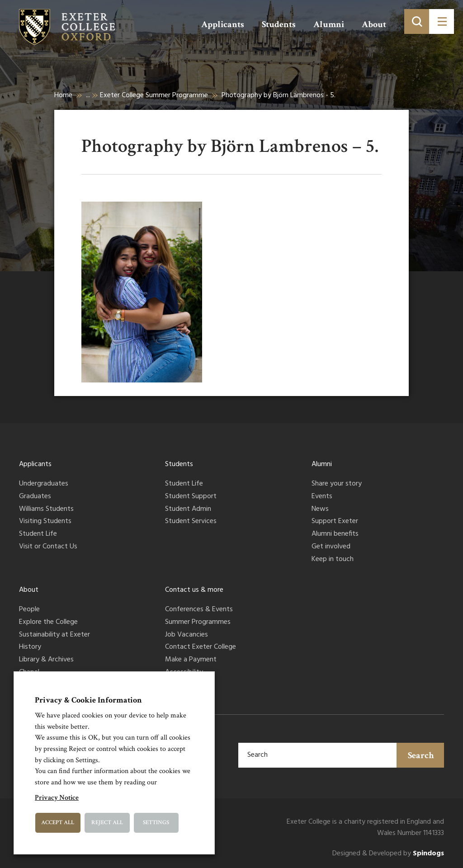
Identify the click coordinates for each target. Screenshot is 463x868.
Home (63, 95)
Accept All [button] (58, 823)
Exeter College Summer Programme (154, 95)
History (30, 647)
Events (322, 497)
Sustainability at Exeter (54, 635)
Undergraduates (44, 484)
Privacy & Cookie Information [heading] (88, 700)
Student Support (191, 497)
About (374, 24)
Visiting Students (45, 522)
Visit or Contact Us (48, 547)
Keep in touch (333, 560)
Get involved (331, 547)
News (320, 509)
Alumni (329, 24)
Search (421, 755)
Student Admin (188, 509)
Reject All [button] (107, 823)
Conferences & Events (199, 610)
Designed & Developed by (388, 854)
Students (279, 24)
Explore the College (48, 623)
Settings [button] (156, 823)
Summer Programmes (198, 623)
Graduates (35, 497)
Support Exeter (335, 522)
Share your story (337, 484)
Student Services (191, 522)
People (29, 610)
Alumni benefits (335, 534)
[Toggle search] (417, 21)
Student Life (38, 534)
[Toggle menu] (442, 21)
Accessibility (184, 673)
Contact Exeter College (201, 647)
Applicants (223, 24)
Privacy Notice (57, 798)
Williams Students (46, 509)
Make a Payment (191, 660)
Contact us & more (194, 590)
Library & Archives (46, 660)
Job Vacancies (187, 635)
